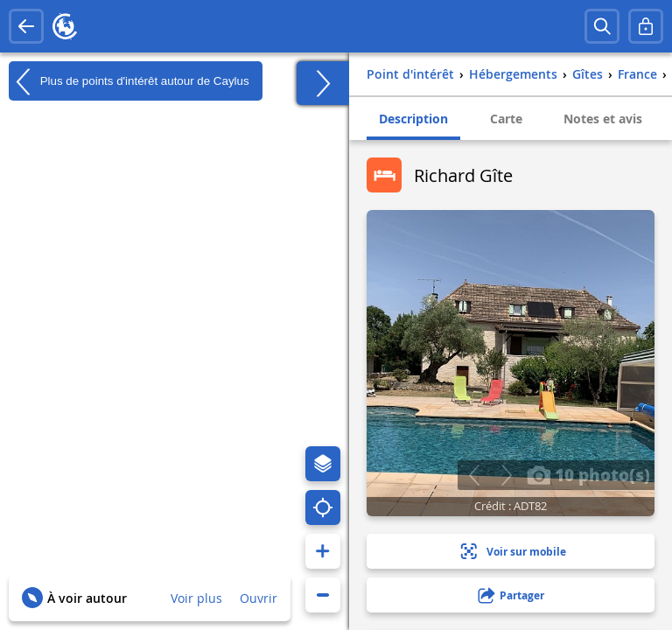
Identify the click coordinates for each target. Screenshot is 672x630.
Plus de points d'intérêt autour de (129, 81)
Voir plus (196, 598)
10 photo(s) (588, 474)
